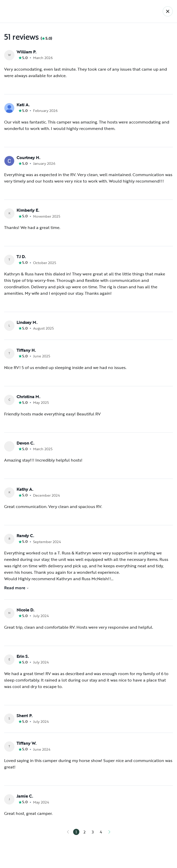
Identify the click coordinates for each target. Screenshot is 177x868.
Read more (17, 588)
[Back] (168, 11)
